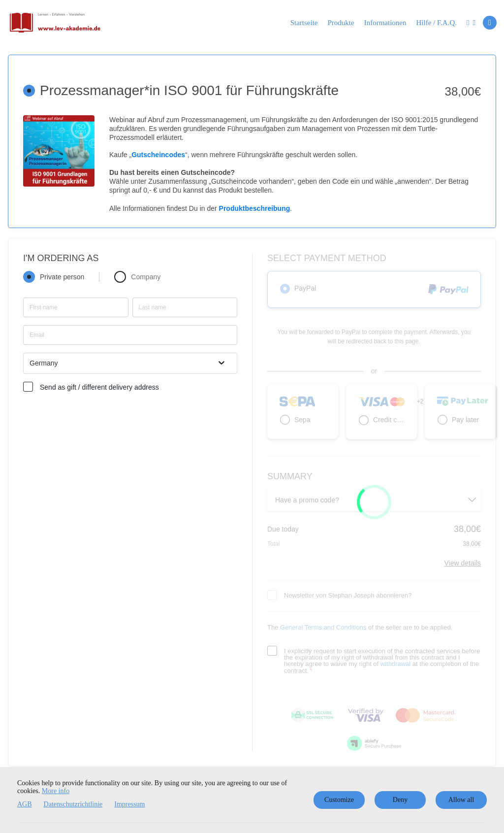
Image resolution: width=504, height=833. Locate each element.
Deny (400, 800)
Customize (339, 800)
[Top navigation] (471, 24)
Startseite (304, 23)
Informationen (385, 23)
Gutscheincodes (158, 155)
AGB (25, 804)
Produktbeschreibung (255, 208)
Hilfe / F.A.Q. (436, 23)
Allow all (461, 800)
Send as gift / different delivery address (99, 387)
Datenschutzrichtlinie (73, 804)
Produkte (341, 23)
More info (56, 791)
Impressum (129, 804)
